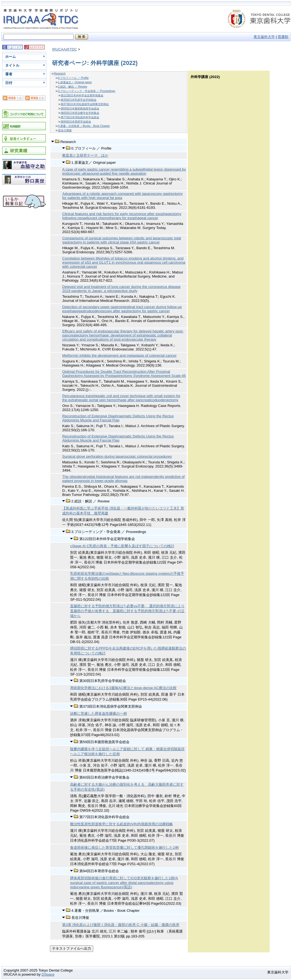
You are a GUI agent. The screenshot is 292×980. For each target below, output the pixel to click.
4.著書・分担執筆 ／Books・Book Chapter (84, 126)
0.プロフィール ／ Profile (73, 78)
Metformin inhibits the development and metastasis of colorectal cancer (119, 355)
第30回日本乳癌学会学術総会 (79, 100)
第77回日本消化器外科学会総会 (80, 117)
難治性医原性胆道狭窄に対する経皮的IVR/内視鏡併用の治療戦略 (121, 824)
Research (60, 74)
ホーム (10, 57)
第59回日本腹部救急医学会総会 (80, 108)
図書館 (283, 37)
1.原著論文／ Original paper (75, 82)
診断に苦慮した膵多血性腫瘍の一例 (98, 714)
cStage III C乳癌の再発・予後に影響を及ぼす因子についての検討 (122, 546)
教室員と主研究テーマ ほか (85, 155)
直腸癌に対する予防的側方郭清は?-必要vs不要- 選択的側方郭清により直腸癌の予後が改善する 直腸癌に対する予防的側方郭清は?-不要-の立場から (127, 611)
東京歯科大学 (264, 37)
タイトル (12, 65)
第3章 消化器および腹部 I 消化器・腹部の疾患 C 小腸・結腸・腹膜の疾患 (121, 925)
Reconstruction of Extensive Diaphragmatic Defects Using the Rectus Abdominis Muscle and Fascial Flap (118, 418)
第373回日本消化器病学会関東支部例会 (85, 104)
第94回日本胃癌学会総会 (76, 122)
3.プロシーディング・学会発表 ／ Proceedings (87, 91)
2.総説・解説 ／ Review (73, 87)
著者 (9, 74)
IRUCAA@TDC (64, 49)
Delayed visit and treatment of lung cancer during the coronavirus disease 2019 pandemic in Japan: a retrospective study (121, 289)
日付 (9, 83)
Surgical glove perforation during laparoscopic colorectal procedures (117, 456)
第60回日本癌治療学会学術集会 (80, 113)
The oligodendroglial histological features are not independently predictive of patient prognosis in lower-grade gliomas (123, 479)
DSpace (48, 974)
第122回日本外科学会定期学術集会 (82, 95)
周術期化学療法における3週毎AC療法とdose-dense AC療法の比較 (123, 688)
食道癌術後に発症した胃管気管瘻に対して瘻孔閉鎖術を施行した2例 (124, 848)
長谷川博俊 (65, 130)
